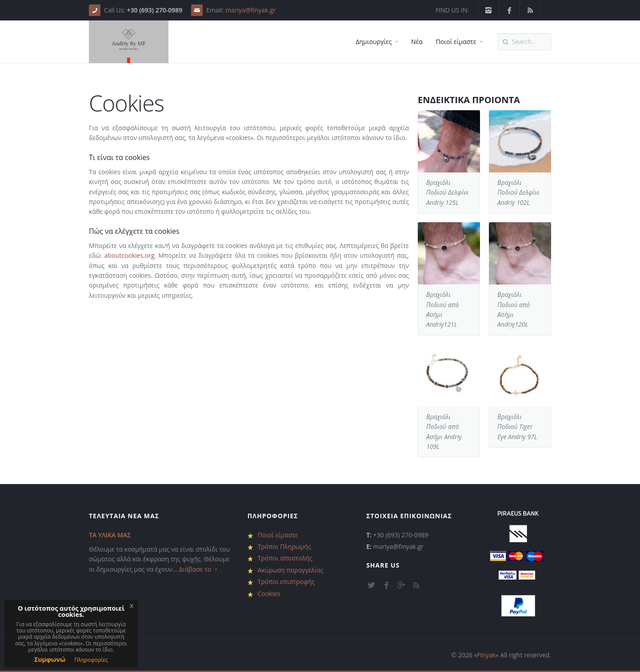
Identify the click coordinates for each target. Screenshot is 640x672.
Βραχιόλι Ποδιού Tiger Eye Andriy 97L (517, 427)
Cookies (269, 594)
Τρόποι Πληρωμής (284, 546)
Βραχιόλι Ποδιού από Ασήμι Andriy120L (514, 309)
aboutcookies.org (130, 255)
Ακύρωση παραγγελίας (291, 570)
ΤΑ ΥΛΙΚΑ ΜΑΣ (110, 535)
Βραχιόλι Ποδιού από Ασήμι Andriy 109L (444, 432)
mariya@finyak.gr (250, 10)
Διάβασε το (199, 569)
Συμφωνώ (50, 659)
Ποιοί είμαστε (278, 535)
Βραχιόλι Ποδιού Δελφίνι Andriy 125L (447, 192)
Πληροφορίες (91, 660)
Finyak (486, 655)
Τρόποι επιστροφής (286, 582)
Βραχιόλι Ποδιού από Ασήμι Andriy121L (442, 309)
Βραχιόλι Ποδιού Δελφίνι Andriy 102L (518, 192)
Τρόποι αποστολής (285, 558)
